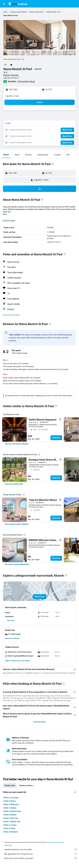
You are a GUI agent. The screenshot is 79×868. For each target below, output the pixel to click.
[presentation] (23, 59)
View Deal (56, 438)
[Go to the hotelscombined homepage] (18, 4)
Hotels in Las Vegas (11, 798)
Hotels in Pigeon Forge (12, 811)
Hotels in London (10, 825)
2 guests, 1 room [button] (12, 96)
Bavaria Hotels (34, 12)
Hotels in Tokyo (9, 828)
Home (5, 12)
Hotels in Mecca (10, 801)
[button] (4, 4)
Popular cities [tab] (10, 785)
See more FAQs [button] (40, 722)
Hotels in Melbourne (11, 804)
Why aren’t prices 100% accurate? (41, 858)
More (5, 214)
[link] (17, 444)
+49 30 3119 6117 (11, 78)
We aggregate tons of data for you (41, 854)
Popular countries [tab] (26, 785)
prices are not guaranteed (55, 842)
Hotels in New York (11, 818)
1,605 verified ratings (26, 81)
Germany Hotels (16, 12)
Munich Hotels (51, 12)
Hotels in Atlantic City (12, 822)
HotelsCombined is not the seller (41, 849)
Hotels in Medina (10, 815)
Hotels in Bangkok (10, 832)
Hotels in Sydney (10, 808)
